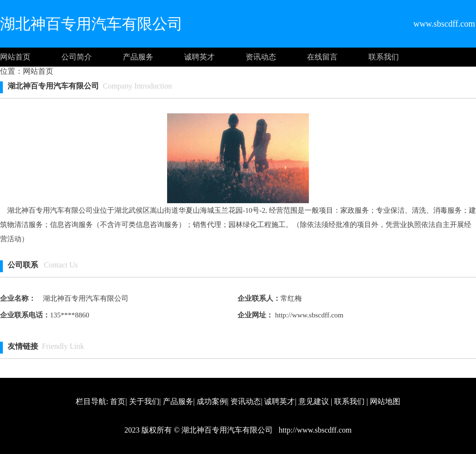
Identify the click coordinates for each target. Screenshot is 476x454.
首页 (118, 401)
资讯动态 (261, 57)
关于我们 (144, 401)
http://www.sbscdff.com (308, 315)
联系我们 (384, 57)
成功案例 (212, 401)
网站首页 (15, 57)
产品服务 (138, 57)
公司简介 (77, 57)
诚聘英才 (199, 57)
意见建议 (314, 401)
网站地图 (385, 401)
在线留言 (322, 57)
